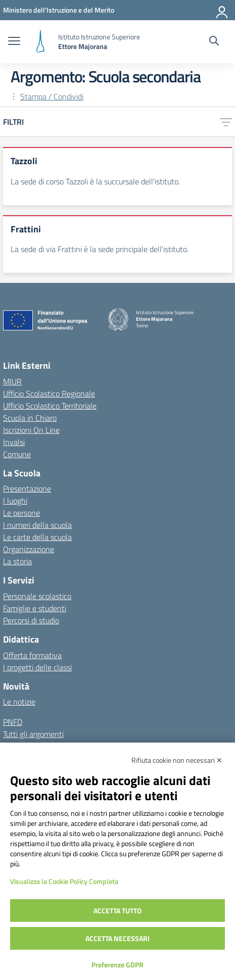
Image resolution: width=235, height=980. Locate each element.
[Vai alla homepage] (40, 42)
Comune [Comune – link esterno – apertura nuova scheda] (17, 454)
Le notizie (19, 702)
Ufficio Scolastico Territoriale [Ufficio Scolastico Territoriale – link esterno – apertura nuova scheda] (50, 406)
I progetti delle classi (37, 667)
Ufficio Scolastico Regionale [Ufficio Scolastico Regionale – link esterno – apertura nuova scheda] (49, 394)
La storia (17, 561)
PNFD (13, 722)
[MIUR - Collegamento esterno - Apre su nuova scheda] (59, 10)
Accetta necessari (117, 938)
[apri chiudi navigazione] (14, 42)
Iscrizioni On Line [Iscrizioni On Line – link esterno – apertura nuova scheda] (31, 430)
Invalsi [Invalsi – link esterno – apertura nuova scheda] (14, 442)
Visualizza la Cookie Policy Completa (64, 881)
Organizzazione (29, 549)
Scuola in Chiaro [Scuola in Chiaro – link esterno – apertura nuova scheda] (30, 418)
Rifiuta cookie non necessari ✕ (177, 760)
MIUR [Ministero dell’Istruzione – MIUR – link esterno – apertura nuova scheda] (12, 381)
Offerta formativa (32, 655)
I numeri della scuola (37, 525)
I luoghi (15, 501)
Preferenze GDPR (117, 965)
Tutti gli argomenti (33, 734)
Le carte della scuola (37, 537)
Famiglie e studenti (35, 608)
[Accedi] (222, 10)
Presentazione (27, 488)
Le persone (21, 513)
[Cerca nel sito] (214, 42)
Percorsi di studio (31, 620)
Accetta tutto (117, 911)
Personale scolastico (37, 596)
